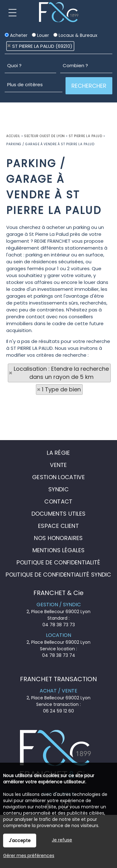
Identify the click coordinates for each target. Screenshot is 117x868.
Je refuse (62, 840)
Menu (12, 12)
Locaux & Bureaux (75, 35)
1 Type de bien (61, 389)
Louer (40, 35)
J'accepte (20, 841)
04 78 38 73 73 (59, 625)
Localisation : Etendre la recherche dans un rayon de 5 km (61, 373)
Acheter (16, 35)
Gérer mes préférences (29, 856)
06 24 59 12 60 (58, 711)
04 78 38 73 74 (59, 655)
